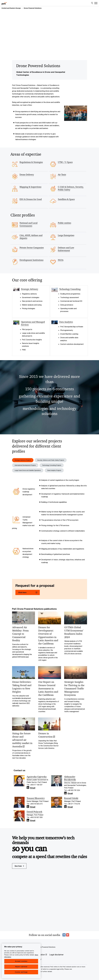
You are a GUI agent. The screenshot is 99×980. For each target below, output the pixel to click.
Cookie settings (21, 977)
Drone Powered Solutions (33, 8)
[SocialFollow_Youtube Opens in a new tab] (68, 936)
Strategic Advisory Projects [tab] (23, 460)
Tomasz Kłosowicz (36, 799)
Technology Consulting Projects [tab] (54, 466)
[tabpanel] (50, 523)
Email (33, 789)
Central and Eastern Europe (11, 8)
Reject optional (21, 971)
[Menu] (96, 3)
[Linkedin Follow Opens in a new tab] (28, 789)
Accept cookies (21, 966)
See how (19, 867)
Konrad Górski (71, 799)
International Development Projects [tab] (26, 466)
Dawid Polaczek (34, 813)
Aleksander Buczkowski (70, 779)
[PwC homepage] (4, 3)
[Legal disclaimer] (56, 956)
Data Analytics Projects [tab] (57, 471)
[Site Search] (92, 3)
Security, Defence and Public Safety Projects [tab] (53, 460)
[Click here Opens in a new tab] (28, 593)
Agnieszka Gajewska (37, 778)
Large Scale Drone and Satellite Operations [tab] (29, 471)
